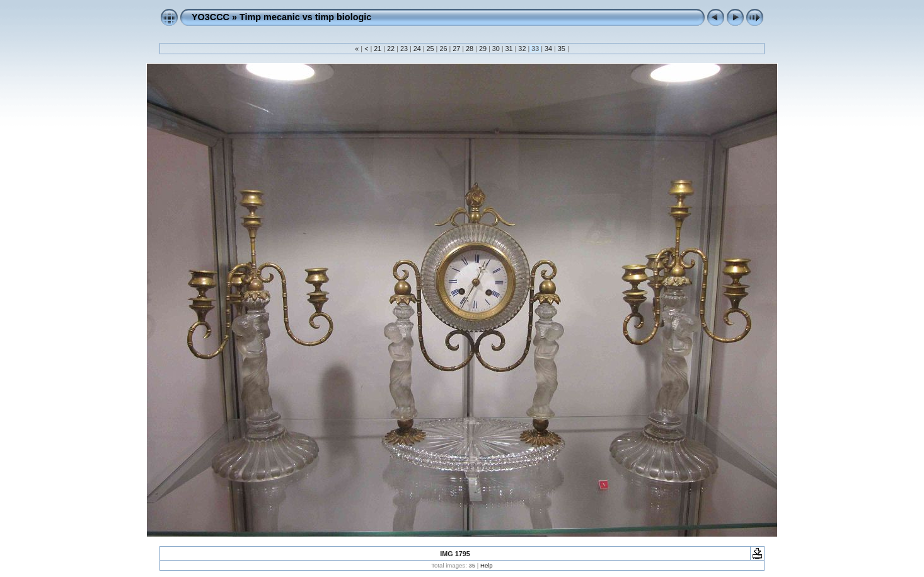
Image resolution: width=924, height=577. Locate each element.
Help (487, 565)
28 (470, 49)
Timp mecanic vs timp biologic (305, 17)
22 (391, 49)
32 (522, 49)
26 (443, 49)
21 (378, 49)
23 (404, 49)
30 (496, 49)
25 (430, 49)
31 (509, 49)
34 (548, 49)
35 (562, 49)
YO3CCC (211, 17)
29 (483, 49)
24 (417, 49)
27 (456, 49)
